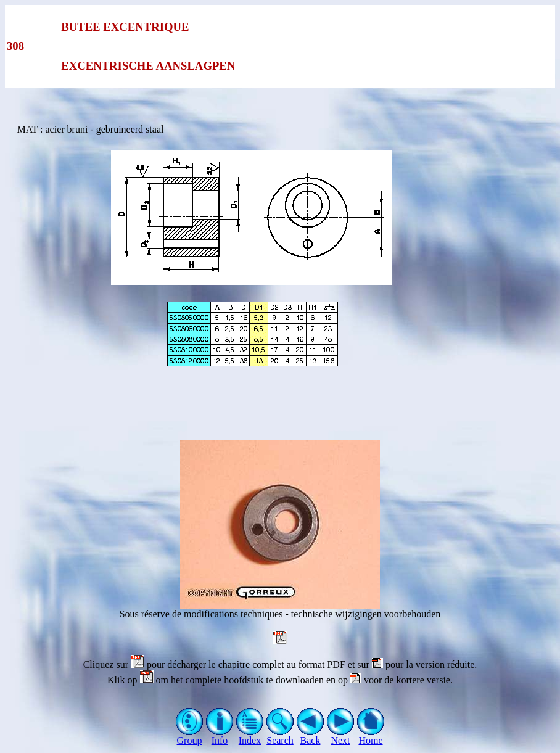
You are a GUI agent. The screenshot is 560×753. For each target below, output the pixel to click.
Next (341, 736)
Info (220, 736)
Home (371, 736)
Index (250, 736)
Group (190, 736)
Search (280, 736)
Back (311, 736)
